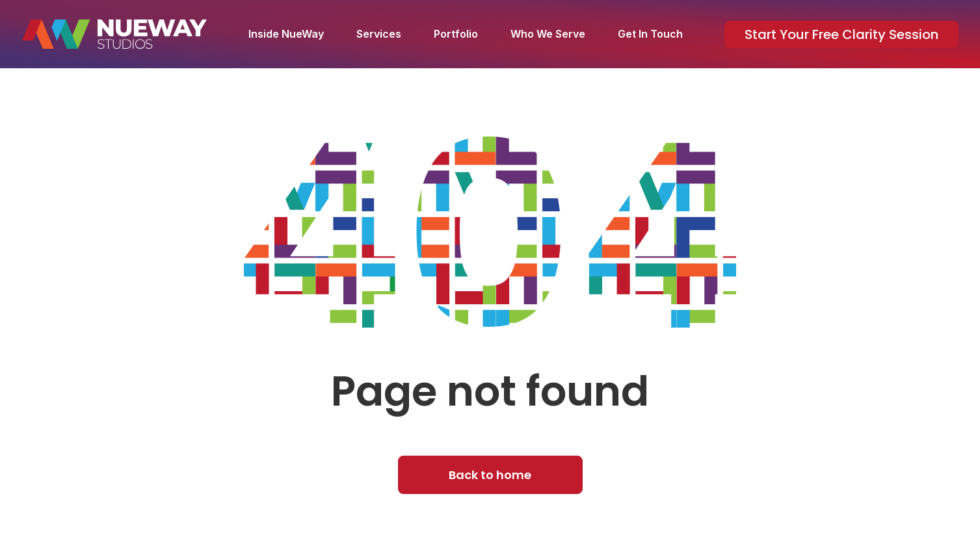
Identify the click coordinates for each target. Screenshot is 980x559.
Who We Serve (548, 34)
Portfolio (456, 34)
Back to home (490, 475)
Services (379, 34)
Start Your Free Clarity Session (841, 34)
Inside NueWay (286, 34)
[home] (114, 34)
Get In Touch (650, 34)
